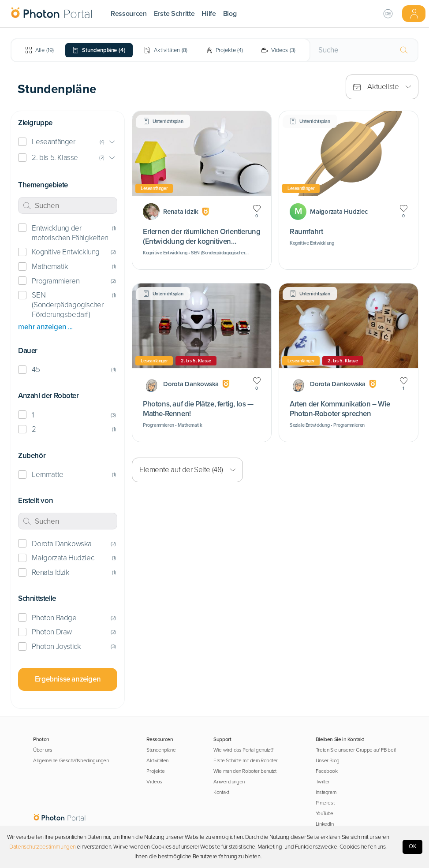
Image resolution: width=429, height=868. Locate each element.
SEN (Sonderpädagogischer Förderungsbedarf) (67, 305)
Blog (230, 14)
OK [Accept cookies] (413, 846)
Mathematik (50, 266)
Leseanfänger (53, 142)
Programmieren (56, 281)
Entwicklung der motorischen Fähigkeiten (70, 233)
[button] (68, 142)
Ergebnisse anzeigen (68, 679)
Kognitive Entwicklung (65, 252)
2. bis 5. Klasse (55, 158)
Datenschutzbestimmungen (43, 847)
